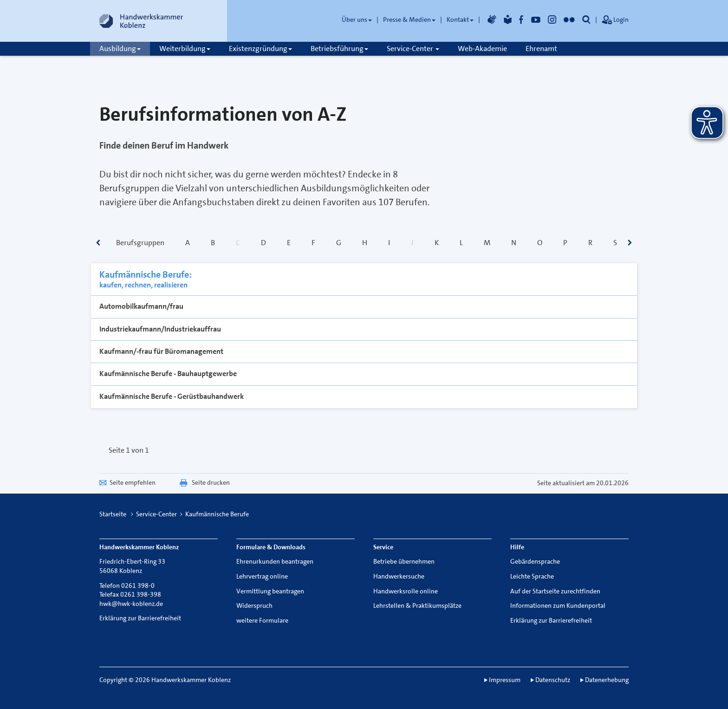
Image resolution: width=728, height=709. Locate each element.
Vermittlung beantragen (270, 591)
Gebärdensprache (535, 561)
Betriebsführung (339, 49)
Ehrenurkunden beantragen (275, 561)
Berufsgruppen (140, 243)
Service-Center (413, 49)
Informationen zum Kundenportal (558, 605)
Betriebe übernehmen (404, 561)
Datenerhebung (607, 680)
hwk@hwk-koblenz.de (131, 604)
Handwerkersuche (399, 576)
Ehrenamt (541, 49)
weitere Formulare (262, 620)
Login (615, 20)
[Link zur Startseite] (141, 21)
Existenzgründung (260, 49)
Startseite (113, 514)
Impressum (505, 680)
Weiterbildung (185, 49)
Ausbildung (120, 49)
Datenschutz (553, 680)
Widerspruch (254, 605)
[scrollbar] (98, 244)
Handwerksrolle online (406, 591)
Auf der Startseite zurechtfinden (555, 591)
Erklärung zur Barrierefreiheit (140, 618)
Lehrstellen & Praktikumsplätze (417, 605)
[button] (586, 20)
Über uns (357, 20)
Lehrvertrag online (262, 576)
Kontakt (460, 20)
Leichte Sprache (532, 576)
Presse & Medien (409, 20)
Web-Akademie (482, 49)
